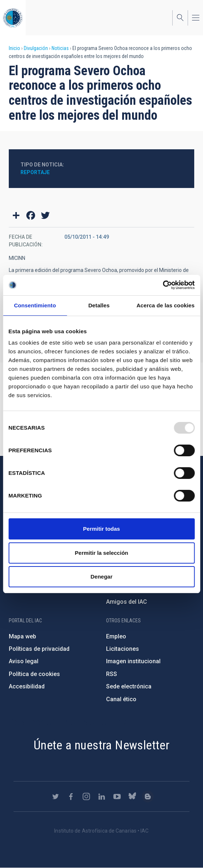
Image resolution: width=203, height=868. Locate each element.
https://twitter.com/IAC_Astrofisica (56, 796)
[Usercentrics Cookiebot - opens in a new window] (163, 285)
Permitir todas (101, 529)
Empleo (116, 636)
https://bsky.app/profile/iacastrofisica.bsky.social (132, 796)
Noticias (60, 48)
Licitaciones (123, 649)
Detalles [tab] (99, 305)
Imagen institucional (133, 661)
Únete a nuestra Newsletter (101, 745)
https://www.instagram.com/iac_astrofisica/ (86, 796)
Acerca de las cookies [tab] (166, 305)
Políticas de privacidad (39, 649)
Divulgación (36, 48)
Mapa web (22, 636)
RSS (112, 674)
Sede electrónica (129, 686)
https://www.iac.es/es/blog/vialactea (148, 796)
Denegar (101, 577)
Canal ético (121, 699)
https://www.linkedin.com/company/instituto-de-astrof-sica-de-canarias (102, 796)
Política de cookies (34, 674)
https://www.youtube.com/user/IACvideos (117, 796)
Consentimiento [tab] (35, 305)
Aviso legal (24, 661)
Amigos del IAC (127, 602)
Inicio (14, 48)
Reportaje (35, 172)
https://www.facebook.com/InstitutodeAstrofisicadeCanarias (71, 796)
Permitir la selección (102, 553)
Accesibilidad (27, 686)
